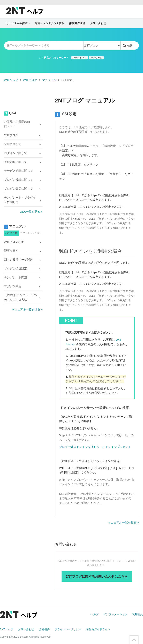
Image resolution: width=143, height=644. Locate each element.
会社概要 (44, 629)
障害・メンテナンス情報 (50, 23)
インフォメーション (115, 614)
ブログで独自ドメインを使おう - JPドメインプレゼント (95, 447)
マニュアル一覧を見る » (123, 522)
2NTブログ (30, 80)
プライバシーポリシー (68, 629)
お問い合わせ (98, 23)
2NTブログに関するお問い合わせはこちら (97, 576)
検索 (130, 46)
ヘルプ (94, 614)
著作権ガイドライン (98, 629)
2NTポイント (80, 58)
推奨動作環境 (77, 23)
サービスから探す (18, 23)
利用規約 (138, 614)
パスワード (96, 58)
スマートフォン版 (30, 233)
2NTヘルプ (11, 80)
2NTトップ (7, 629)
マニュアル (49, 80)
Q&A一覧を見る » (31, 212)
